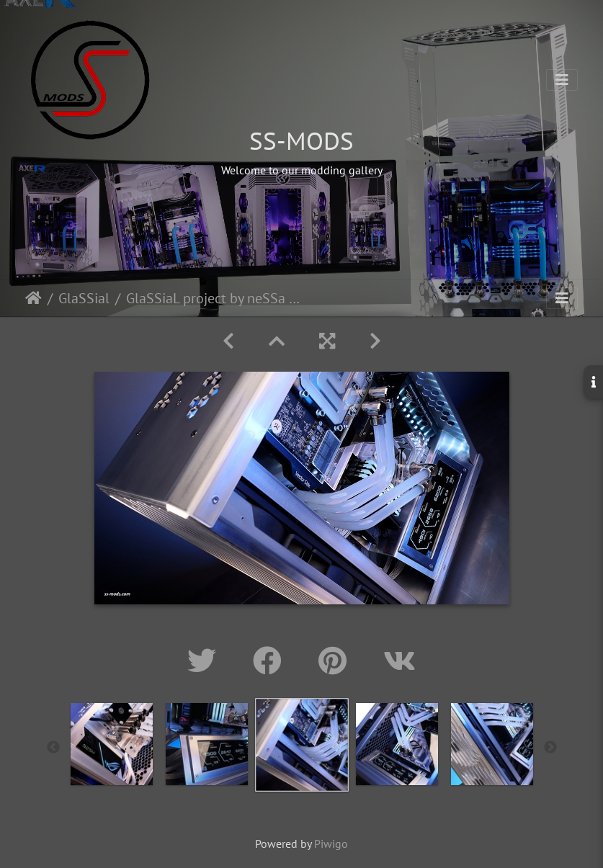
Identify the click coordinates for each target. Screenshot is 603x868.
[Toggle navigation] (562, 80)
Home (33, 298)
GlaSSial (84, 298)
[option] (112, 744)
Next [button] (550, 748)
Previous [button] (53, 748)
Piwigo (331, 844)
